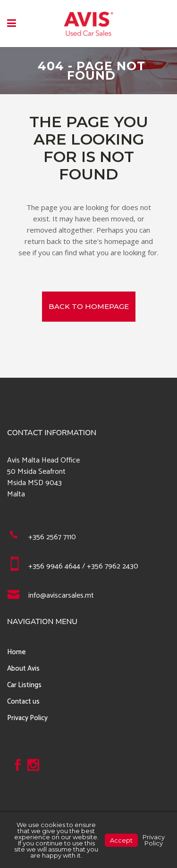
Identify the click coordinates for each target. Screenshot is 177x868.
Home (17, 652)
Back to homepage (89, 306)
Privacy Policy (27, 718)
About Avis (23, 669)
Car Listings (24, 685)
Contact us (23, 702)
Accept (121, 840)
